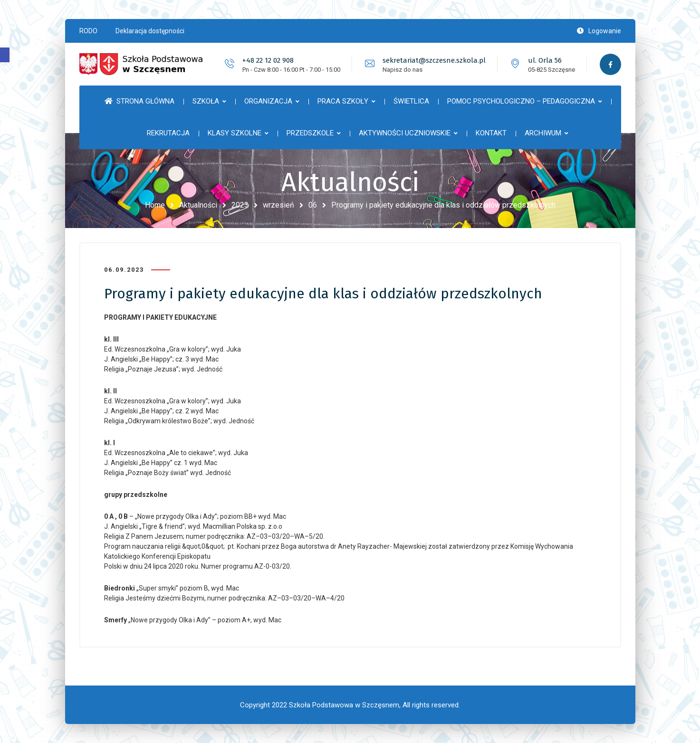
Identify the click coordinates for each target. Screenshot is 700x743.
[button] (5, 55)
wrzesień (278, 205)
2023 (240, 205)
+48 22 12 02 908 (268, 60)
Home (155, 205)
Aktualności (198, 205)
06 (313, 205)
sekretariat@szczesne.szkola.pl (434, 60)
